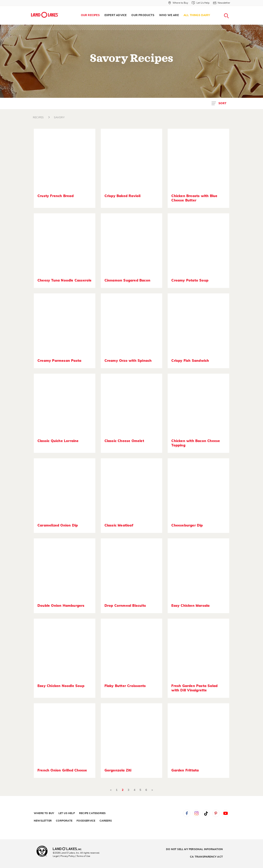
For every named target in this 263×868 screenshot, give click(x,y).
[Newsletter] (222, 3)
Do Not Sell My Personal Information (194, 849)
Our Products (143, 15)
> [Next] (152, 790)
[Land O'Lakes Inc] (69, 849)
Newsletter (43, 821)
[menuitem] (90, 15)
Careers (106, 821)
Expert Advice (116, 15)
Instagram (196, 813)
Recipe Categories (92, 813)
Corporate (64, 821)
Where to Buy (44, 813)
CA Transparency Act (206, 857)
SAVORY (59, 118)
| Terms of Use (83, 856)
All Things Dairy (197, 15)
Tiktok (206, 813)
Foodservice (86, 821)
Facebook (187, 813)
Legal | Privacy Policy (64, 856)
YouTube (226, 813)
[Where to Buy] (178, 3)
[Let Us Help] (201, 3)
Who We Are (169, 15)
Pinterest (216, 813)
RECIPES (38, 118)
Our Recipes (90, 15)
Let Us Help (67, 813)
